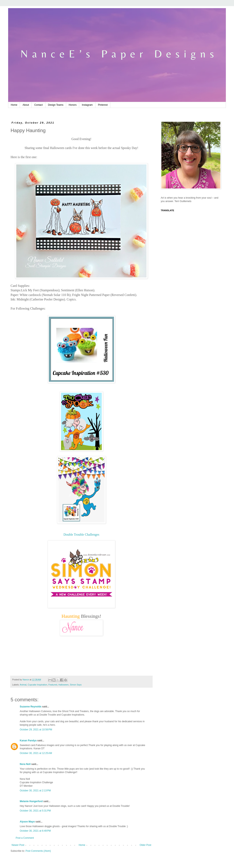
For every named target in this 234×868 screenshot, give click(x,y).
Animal (23, 685)
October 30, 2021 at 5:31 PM (35, 811)
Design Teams (56, 105)
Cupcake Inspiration (37, 685)
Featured (53, 685)
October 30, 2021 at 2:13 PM (35, 791)
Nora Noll (25, 764)
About (26, 105)
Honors (73, 105)
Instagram (87, 105)
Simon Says (76, 685)
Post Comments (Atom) (38, 851)
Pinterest (103, 105)
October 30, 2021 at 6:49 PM (35, 831)
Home (14, 105)
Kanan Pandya (28, 741)
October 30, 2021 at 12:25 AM (36, 753)
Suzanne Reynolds (31, 707)
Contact (38, 105)
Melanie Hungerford (31, 801)
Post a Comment (25, 838)
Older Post (145, 845)
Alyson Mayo (27, 822)
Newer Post (18, 845)
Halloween (63, 685)
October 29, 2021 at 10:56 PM (36, 730)
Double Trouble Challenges (81, 535)
